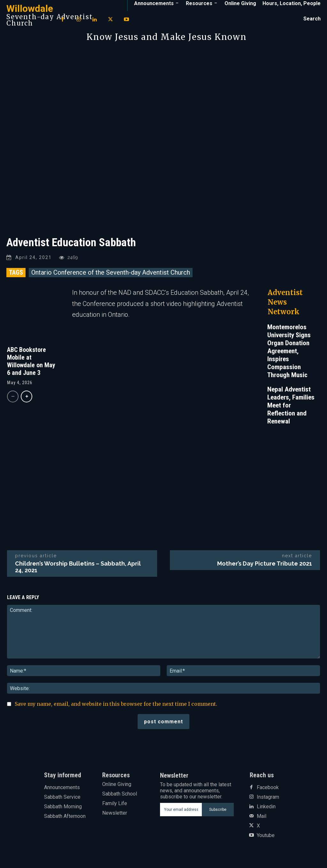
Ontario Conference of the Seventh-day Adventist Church (111, 272)
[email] (181, 810)
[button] (312, 19)
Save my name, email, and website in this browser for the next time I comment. (116, 704)
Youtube (266, 835)
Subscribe (218, 810)
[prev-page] (13, 396)
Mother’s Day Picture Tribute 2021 (265, 563)
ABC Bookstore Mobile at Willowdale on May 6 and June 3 (31, 361)
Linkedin (266, 807)
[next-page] (27, 396)
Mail (262, 816)
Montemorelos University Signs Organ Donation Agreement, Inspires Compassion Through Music (289, 351)
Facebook (268, 788)
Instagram (268, 797)
